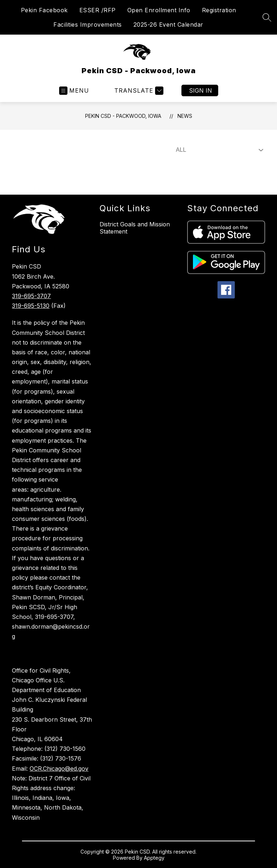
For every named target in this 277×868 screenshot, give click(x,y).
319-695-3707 (31, 296)
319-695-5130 (31, 306)
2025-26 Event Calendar (168, 25)
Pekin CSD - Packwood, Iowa (123, 116)
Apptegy (154, 858)
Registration (219, 10)
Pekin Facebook (44, 10)
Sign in (201, 90)
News (185, 116)
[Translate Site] (138, 91)
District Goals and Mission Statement (135, 228)
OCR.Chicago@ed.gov (59, 769)
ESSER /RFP (98, 10)
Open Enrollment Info (159, 10)
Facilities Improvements (88, 25)
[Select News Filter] (218, 150)
